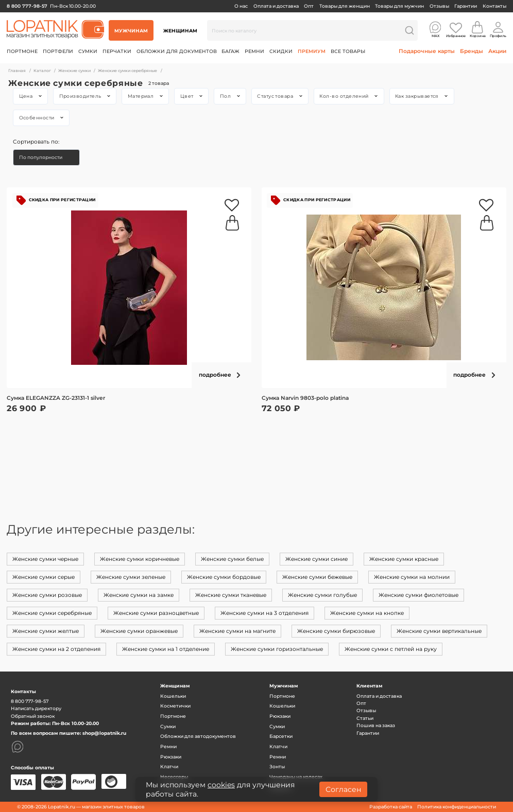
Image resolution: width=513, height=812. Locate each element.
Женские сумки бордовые (224, 577)
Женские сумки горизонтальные (277, 649)
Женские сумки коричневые (140, 559)
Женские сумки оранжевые (139, 631)
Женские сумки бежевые (317, 577)
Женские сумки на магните (237, 631)
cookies (221, 785)
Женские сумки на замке (139, 595)
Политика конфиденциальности (457, 807)
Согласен (343, 789)
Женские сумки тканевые (231, 595)
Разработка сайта (391, 807)
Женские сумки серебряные (52, 613)
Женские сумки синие (317, 559)
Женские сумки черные (45, 559)
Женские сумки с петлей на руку (391, 649)
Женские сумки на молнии (412, 577)
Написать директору (36, 708)
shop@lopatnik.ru (104, 733)
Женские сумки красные (404, 559)
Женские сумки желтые (46, 631)
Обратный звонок (33, 716)
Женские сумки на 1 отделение (166, 649)
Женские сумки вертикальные (439, 631)
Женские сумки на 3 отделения (264, 613)
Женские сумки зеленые (131, 577)
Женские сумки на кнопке (367, 613)
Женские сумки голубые (322, 595)
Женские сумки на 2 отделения (56, 649)
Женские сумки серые (44, 577)
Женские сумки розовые (47, 595)
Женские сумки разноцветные (156, 613)
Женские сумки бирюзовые (336, 631)
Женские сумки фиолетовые (418, 595)
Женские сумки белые (232, 559)
